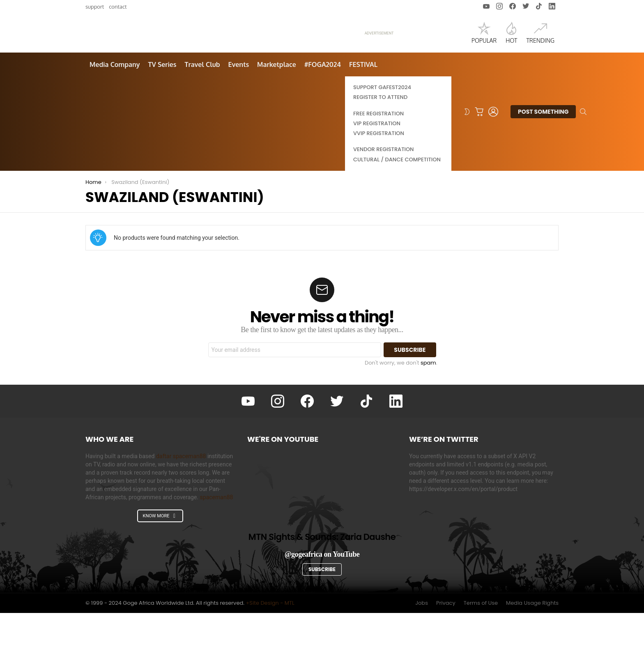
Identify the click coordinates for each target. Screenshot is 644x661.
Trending (540, 57)
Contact (118, 7)
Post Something (543, 161)
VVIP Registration (379, 181)
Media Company (115, 112)
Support (95, 7)
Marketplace (277, 112)
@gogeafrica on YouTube (322, 602)
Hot (511, 57)
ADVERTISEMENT (379, 57)
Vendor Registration (384, 197)
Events (239, 112)
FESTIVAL (363, 112)
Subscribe (322, 617)
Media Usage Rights (532, 651)
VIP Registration (377, 171)
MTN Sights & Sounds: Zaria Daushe (322, 585)
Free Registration (378, 162)
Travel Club (202, 112)
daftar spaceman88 (181, 504)
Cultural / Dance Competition (397, 208)
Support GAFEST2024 (382, 135)
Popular (484, 57)
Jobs (422, 651)
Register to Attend (380, 145)
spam (428, 411)
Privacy (446, 651)
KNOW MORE (160, 564)
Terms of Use (481, 651)
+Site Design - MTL (270, 651)
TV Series (162, 112)
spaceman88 (217, 545)
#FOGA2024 (323, 112)
